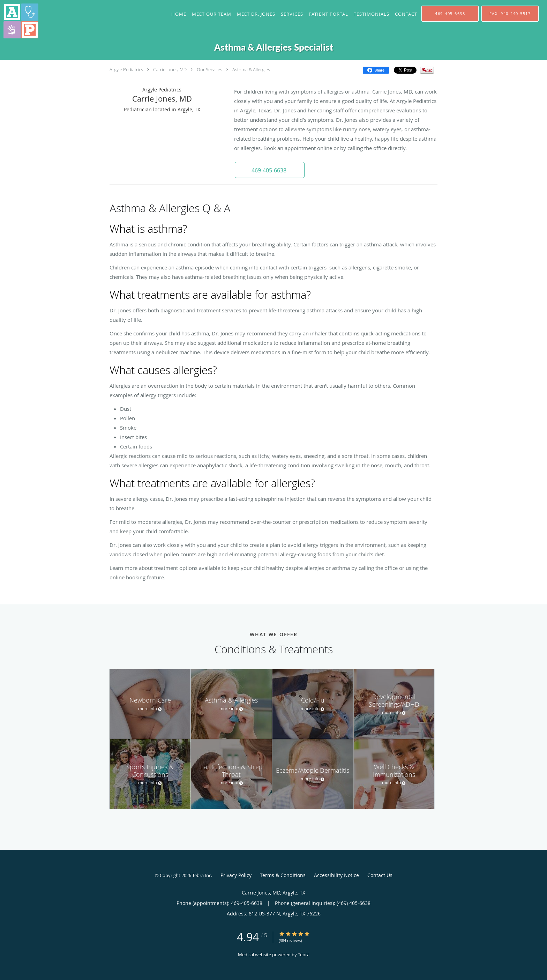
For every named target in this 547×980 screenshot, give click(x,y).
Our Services (209, 69)
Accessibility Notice (336, 875)
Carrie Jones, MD (170, 69)
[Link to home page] (19, 21)
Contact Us (380, 875)
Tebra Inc (202, 875)
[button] (270, 170)
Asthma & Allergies (251, 69)
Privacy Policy (236, 875)
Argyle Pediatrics (126, 69)
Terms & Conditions (283, 875)
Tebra (304, 955)
